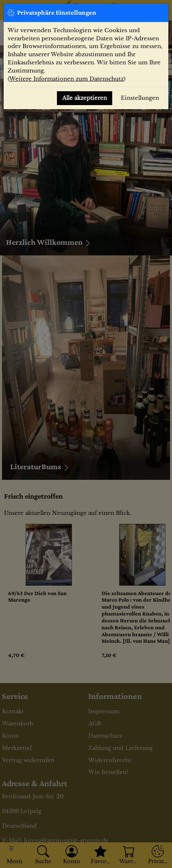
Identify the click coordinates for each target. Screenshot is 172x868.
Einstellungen (140, 98)
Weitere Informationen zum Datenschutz (66, 79)
